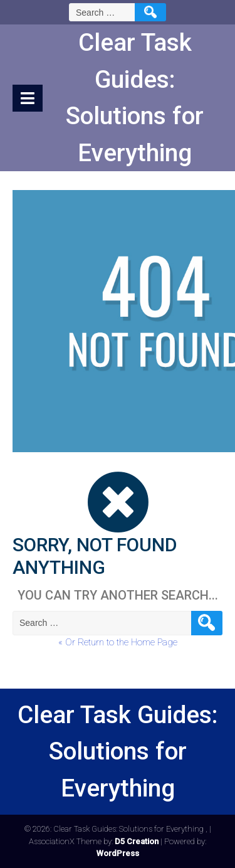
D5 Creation (137, 841)
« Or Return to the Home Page (118, 642)
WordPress (118, 853)
